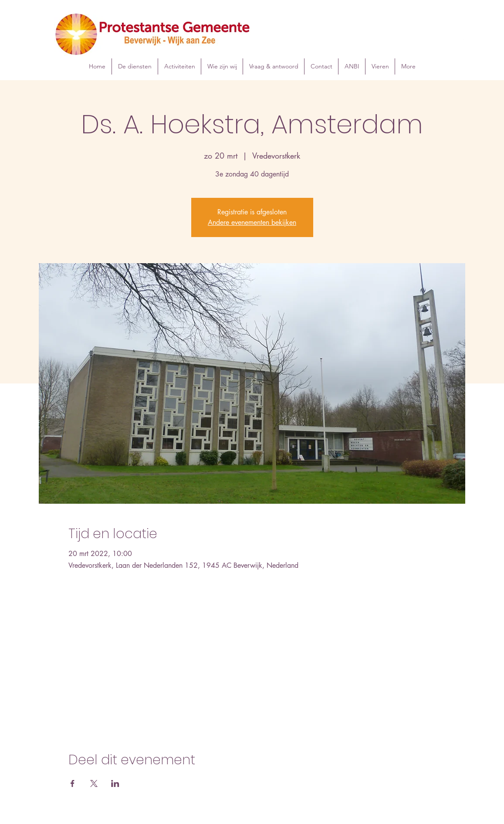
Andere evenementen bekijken (252, 222)
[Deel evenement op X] (94, 783)
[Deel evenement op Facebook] (73, 783)
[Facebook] (451, 37)
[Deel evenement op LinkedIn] (115, 783)
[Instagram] (464, 37)
